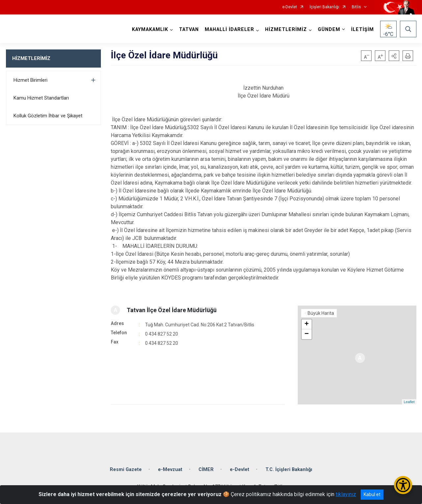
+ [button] (306, 324)
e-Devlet (290, 7)
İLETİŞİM (362, 30)
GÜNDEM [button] (329, 30)
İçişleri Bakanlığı (324, 7)
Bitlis (356, 7)
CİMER (206, 470)
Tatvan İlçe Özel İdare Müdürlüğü (172, 310)
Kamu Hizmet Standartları (41, 98)
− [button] (306, 334)
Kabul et (372, 494)
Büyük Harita (321, 313)
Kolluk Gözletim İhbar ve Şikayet (48, 116)
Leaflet (409, 402)
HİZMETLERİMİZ (31, 58)
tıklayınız (346, 494)
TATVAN (189, 30)
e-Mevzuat (170, 470)
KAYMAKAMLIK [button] (150, 30)
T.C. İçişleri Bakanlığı (289, 470)
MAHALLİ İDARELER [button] (229, 30)
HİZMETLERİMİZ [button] (286, 30)
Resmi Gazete (126, 470)
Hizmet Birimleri (30, 80)
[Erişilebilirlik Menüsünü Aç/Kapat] (403, 485)
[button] (394, 56)
